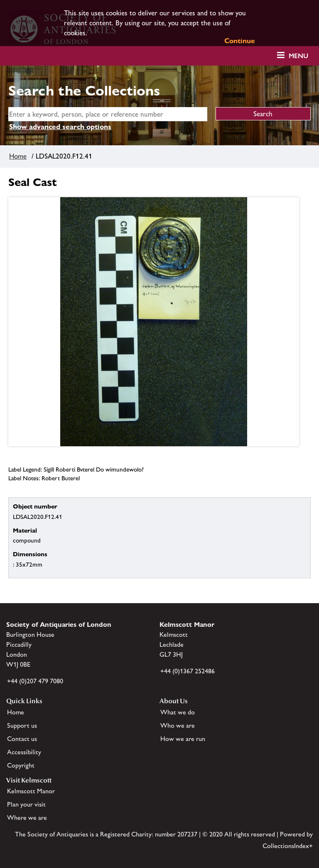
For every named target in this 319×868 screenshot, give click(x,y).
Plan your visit (26, 804)
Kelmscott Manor (31, 791)
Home (18, 156)
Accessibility (24, 752)
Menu (298, 56)
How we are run (183, 739)
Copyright (21, 765)
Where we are (27, 818)
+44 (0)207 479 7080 (35, 681)
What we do (178, 712)
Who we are (178, 725)
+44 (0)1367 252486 (188, 671)
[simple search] (108, 114)
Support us (22, 725)
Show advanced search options (60, 127)
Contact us (22, 739)
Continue (240, 41)
